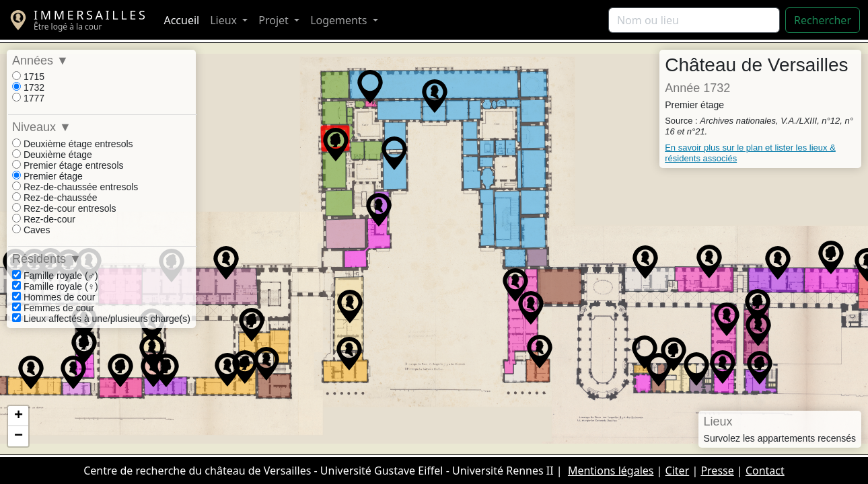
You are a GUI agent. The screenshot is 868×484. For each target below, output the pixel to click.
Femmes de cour (53, 308)
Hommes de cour (53, 297)
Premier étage (47, 176)
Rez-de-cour (44, 219)
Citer (678, 471)
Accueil (181, 20)
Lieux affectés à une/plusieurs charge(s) (101, 319)
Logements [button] (340, 20)
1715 (28, 77)
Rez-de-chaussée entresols (75, 187)
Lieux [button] (225, 20)
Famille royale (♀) (55, 286)
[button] (336, 145)
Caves (31, 230)
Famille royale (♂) (55, 276)
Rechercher (823, 20)
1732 (28, 87)
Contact (765, 471)
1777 (28, 98)
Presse (717, 471)
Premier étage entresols (68, 165)
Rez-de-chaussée (55, 198)
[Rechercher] (694, 20)
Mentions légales (611, 471)
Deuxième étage (52, 155)
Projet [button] (275, 20)
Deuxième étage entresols (73, 144)
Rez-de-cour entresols (64, 208)
